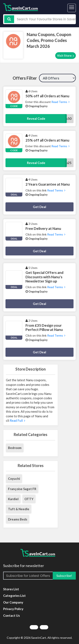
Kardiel (13, 499)
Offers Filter (25, 78)
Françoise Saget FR (22, 489)
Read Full (17, 420)
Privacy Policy (13, 609)
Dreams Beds (18, 519)
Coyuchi (14, 479)
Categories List (14, 596)
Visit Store (66, 56)
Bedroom (15, 448)
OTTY (29, 499)
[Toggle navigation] (72, 8)
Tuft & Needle (19, 509)
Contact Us (11, 615)
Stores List (11, 589)
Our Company (13, 602)
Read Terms (60, 102)
